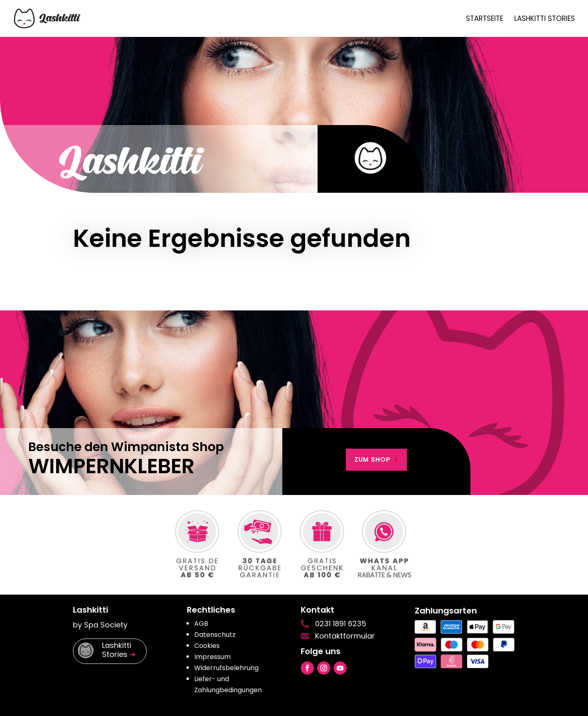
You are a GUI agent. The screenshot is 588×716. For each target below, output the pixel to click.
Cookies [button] (207, 646)
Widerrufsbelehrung (226, 668)
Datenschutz (215, 635)
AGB (201, 624)
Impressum (212, 657)
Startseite (485, 19)
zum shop (372, 459)
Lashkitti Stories (545, 19)
